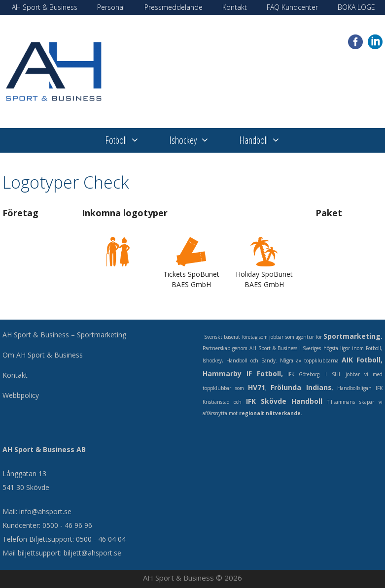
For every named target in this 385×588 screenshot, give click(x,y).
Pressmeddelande (174, 7)
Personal (111, 7)
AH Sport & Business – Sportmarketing (64, 335)
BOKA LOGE (356, 7)
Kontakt (235, 7)
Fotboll (130, 140)
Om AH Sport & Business (43, 355)
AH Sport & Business (45, 7)
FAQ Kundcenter (292, 7)
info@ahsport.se (45, 511)
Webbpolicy (21, 395)
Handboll (267, 140)
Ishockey (197, 140)
